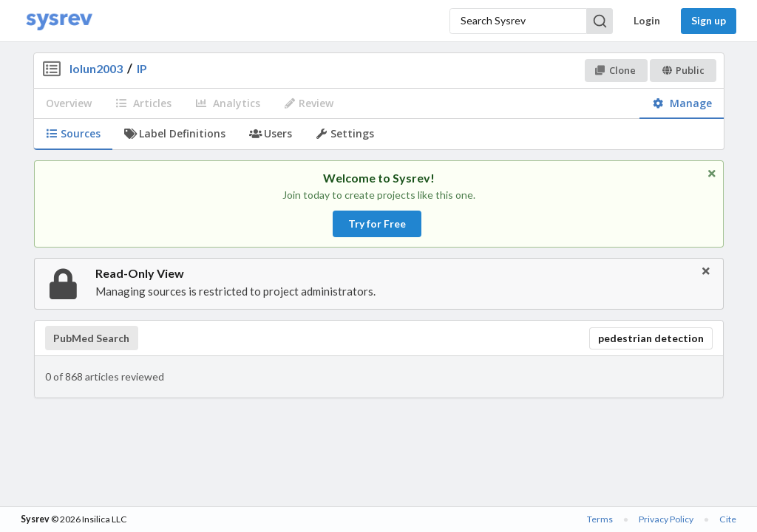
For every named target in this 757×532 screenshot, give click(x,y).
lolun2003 (96, 68)
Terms (600, 519)
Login (647, 20)
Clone (615, 70)
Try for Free (377, 224)
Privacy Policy (666, 519)
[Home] (59, 21)
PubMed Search (91, 338)
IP (142, 68)
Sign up (709, 20)
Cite (728, 519)
